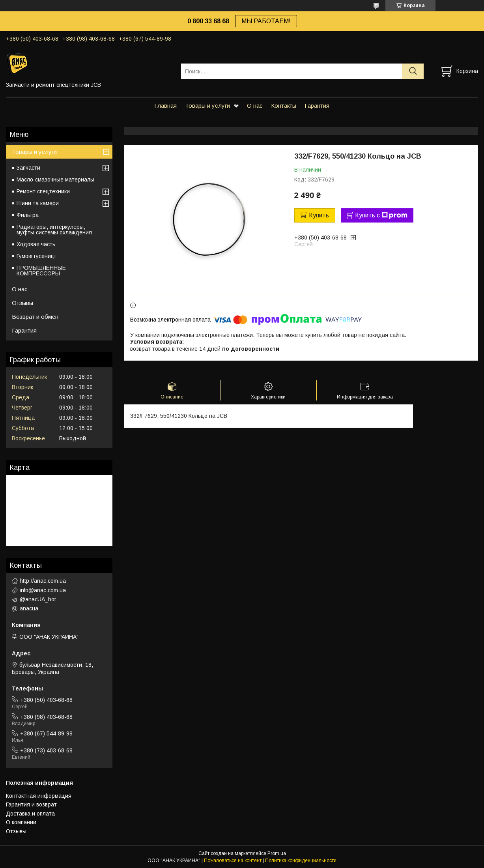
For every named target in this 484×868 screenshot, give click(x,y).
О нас (255, 106)
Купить (319, 215)
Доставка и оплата (30, 814)
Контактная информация (39, 796)
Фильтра (28, 215)
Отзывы (22, 303)
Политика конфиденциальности (301, 861)
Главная (165, 106)
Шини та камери (38, 203)
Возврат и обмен (35, 317)
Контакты (284, 106)
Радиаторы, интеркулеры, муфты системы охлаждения (54, 230)
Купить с (381, 215)
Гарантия (317, 106)
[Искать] (413, 71)
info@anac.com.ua (43, 590)
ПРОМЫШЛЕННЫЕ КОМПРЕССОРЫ (41, 271)
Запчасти (28, 168)
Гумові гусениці (36, 256)
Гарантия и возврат (31, 804)
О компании (21, 822)
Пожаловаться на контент (233, 861)
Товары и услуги (207, 106)
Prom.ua (277, 853)
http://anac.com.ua (43, 581)
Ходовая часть (36, 244)
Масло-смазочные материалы (55, 180)
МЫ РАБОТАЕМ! (266, 21)
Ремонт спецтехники (43, 191)
